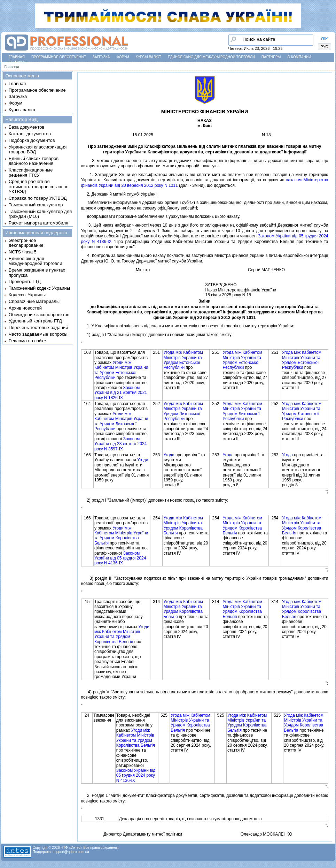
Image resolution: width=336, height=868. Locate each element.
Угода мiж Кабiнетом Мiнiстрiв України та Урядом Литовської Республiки (183, 411)
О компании (299, 57)
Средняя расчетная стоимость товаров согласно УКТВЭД (39, 186)
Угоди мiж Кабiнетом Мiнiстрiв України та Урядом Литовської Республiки (121, 421)
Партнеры (271, 57)
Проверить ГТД (25, 281)
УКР (324, 38)
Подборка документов (32, 140)
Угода (169, 455)
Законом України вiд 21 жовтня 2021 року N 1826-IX (121, 393)
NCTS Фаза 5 (23, 252)
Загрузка (101, 57)
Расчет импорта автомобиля (38, 223)
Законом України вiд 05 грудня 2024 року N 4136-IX (120, 558)
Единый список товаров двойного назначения (34, 161)
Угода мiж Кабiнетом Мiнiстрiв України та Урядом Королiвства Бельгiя (183, 526)
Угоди (143, 460)
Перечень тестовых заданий (38, 328)
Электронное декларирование (26, 243)
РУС (325, 47)
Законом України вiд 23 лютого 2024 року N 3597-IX (120, 444)
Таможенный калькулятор (36, 205)
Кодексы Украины (27, 295)
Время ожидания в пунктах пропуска (37, 272)
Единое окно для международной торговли (211, 57)
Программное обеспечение (59, 57)
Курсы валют (149, 57)
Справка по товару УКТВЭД (38, 198)
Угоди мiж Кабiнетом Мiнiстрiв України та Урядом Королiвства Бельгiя (121, 536)
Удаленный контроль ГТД (35, 321)
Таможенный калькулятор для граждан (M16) (40, 214)
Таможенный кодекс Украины (39, 288)
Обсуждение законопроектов (39, 315)
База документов (27, 127)
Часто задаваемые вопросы (38, 334)
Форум (123, 57)
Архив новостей (25, 308)
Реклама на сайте (28, 341)
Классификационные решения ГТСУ (31, 172)
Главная (17, 57)
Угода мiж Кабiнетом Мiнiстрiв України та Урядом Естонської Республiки (183, 360)
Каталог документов (30, 134)
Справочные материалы (34, 301)
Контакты (18, 62)
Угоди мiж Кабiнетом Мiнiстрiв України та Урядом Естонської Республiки (121, 370)
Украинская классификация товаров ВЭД (38, 149)
